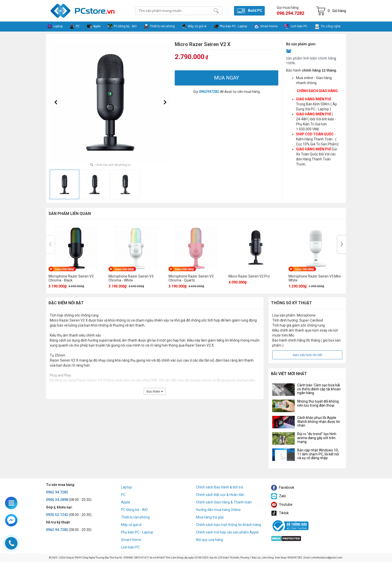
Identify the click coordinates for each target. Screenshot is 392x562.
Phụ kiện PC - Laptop (137, 532)
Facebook (283, 487)
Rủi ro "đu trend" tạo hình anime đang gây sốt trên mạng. (317, 438)
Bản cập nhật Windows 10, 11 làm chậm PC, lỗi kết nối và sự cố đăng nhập (318, 454)
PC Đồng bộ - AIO (134, 510)
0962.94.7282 (57, 492)
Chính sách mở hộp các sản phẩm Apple (227, 532)
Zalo (278, 496)
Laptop (126, 487)
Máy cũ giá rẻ (131, 525)
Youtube (282, 504)
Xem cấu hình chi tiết (307, 355)
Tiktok (280, 513)
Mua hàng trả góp (210, 517)
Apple (126, 502)
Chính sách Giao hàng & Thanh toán (224, 502)
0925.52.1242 (57, 515)
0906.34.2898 (57, 500)
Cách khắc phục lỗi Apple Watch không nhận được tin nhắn (319, 421)
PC (123, 495)
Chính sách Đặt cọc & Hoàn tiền (220, 495)
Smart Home (131, 540)
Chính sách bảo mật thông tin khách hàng (228, 525)
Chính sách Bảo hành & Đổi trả (219, 487)
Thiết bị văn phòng (135, 517)
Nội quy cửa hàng (209, 540)
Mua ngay (226, 78)
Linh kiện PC (130, 547)
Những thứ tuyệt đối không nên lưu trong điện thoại (318, 403)
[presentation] (56, 102)
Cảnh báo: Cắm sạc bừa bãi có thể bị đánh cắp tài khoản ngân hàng (319, 389)
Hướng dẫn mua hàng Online (218, 510)
